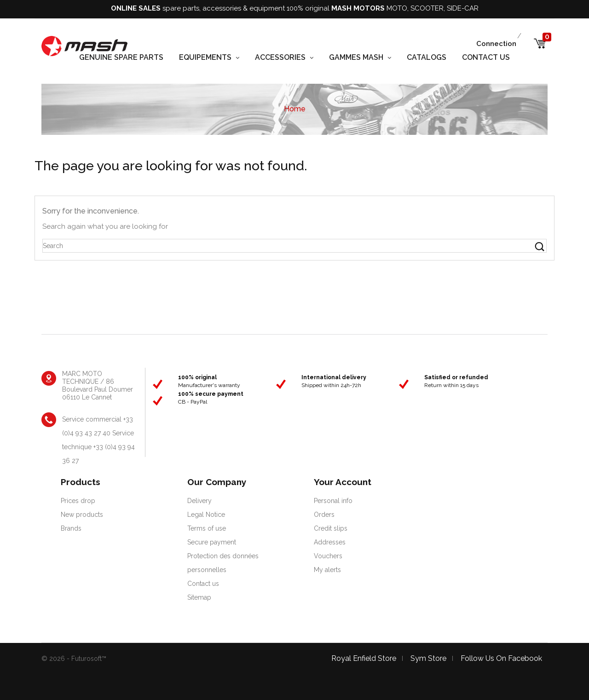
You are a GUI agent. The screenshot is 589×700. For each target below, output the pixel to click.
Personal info (333, 501)
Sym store (428, 658)
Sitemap (199, 597)
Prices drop (78, 501)
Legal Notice (206, 515)
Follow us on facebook (501, 658)
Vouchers (328, 556)
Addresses (330, 542)
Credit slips (331, 528)
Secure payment (212, 542)
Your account (343, 482)
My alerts (327, 570)
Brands (71, 528)
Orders (324, 515)
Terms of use (207, 528)
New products (82, 515)
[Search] (294, 246)
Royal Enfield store (364, 658)
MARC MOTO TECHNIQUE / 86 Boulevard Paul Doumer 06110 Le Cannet (98, 385)
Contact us (203, 584)
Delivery (199, 501)
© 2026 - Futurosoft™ (74, 659)
